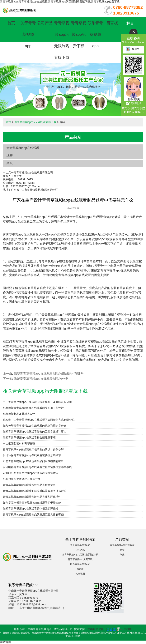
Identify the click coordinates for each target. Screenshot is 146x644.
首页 (11, 23)
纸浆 (10, 163)
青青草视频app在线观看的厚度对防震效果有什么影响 (35, 491)
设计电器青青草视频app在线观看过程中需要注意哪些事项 (37, 467)
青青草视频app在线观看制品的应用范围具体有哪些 (33, 514)
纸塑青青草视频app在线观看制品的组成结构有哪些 (49, 374)
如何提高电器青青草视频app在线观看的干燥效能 (32, 503)
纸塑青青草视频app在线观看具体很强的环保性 (31, 509)
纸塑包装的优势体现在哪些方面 (22, 479)
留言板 (112, 23)
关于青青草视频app (28, 34)
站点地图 (80, 574)
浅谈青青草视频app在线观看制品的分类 (41, 379)
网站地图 (5, 642)
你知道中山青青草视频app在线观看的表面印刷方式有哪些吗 (39, 420)
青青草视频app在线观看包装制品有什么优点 (29, 485)
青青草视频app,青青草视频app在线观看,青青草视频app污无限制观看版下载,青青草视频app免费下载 (60, 2)
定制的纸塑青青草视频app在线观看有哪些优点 (31, 473)
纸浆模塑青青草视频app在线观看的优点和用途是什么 (35, 426)
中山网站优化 (96, 629)
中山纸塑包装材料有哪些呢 (19, 443)
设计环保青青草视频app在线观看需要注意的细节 (32, 455)
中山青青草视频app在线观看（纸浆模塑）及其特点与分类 (37, 402)
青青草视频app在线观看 (23, 148)
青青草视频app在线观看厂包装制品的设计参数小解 (33, 449)
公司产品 (45, 23)
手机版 (128, 629)
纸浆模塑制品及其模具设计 (19, 414)
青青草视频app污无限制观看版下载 (35, 122)
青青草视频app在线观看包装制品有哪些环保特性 (32, 497)
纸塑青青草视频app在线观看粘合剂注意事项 (29, 437)
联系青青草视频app (95, 34)
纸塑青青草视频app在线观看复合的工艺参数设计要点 (35, 432)
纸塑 (10, 156)
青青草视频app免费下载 (79, 34)
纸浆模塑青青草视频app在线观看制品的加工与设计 (33, 408)
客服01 (133, 49)
